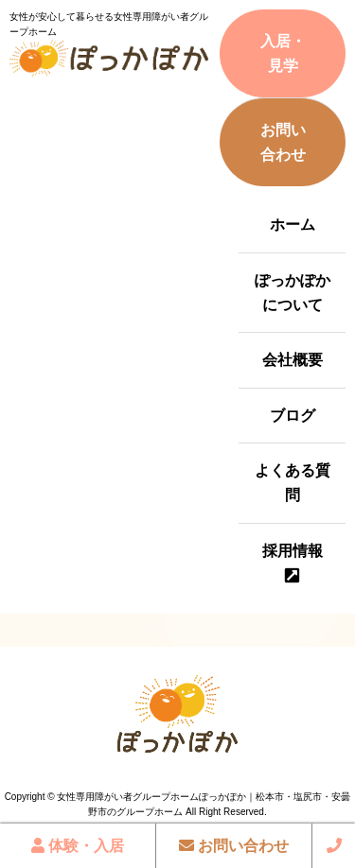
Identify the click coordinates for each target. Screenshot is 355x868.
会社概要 (293, 360)
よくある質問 (293, 483)
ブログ (293, 416)
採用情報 (293, 551)
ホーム (293, 225)
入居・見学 (283, 53)
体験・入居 (78, 846)
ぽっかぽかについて (293, 293)
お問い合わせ (283, 142)
